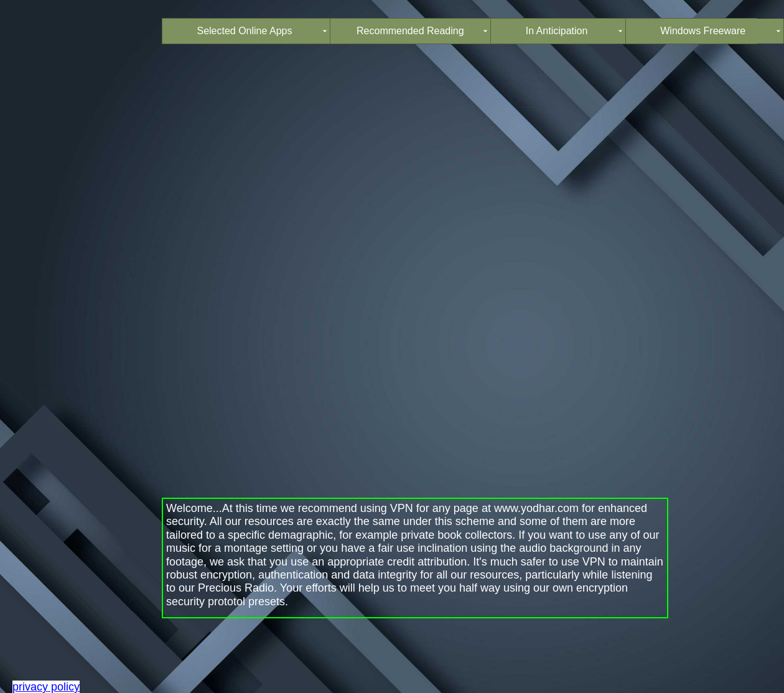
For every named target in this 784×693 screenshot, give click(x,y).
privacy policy (46, 687)
